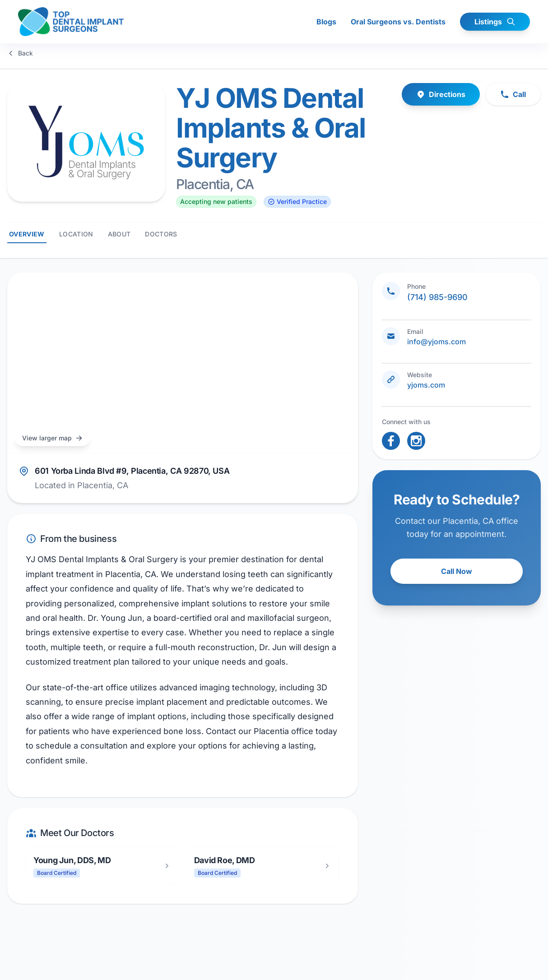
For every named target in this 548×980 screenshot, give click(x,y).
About (119, 229)
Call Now (457, 567)
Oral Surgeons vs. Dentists (398, 23)
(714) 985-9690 (437, 292)
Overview (27, 229)
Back (20, 53)
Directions (441, 89)
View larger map (52, 433)
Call (513, 89)
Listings (495, 23)
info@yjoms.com (437, 337)
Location (76, 229)
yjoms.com (426, 380)
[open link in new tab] (391, 436)
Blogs (326, 23)
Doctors (161, 229)
